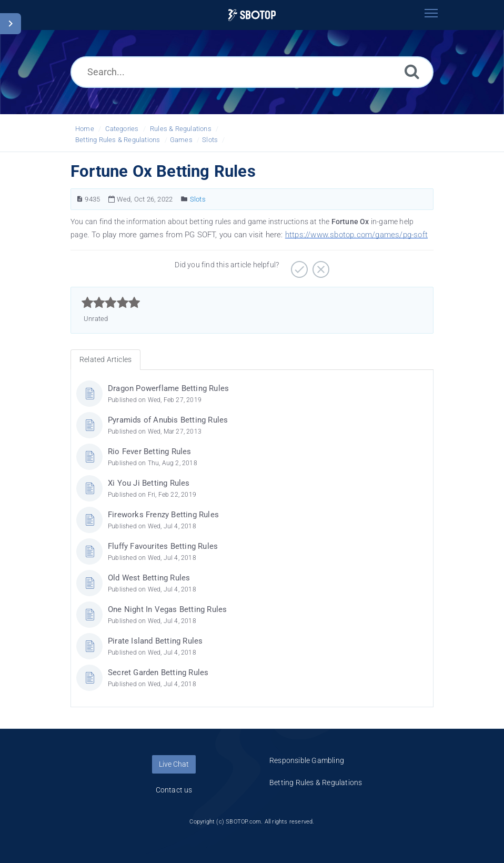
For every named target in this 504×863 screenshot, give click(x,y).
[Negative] (320, 266)
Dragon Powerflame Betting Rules (168, 388)
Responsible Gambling (307, 760)
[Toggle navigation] (431, 13)
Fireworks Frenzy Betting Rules (163, 515)
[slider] (111, 303)
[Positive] (298, 266)
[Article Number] (80, 199)
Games (181, 140)
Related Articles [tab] (105, 359)
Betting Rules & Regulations (118, 140)
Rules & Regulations (181, 129)
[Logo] (252, 15)
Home (85, 129)
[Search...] (252, 72)
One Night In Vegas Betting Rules (167, 609)
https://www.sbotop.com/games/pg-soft (356, 235)
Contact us (174, 790)
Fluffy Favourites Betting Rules (163, 546)
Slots (210, 140)
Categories (122, 129)
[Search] (412, 71)
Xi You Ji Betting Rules (149, 483)
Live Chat (174, 764)
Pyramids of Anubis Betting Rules (168, 420)
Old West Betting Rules (149, 578)
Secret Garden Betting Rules (158, 673)
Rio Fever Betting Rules (150, 451)
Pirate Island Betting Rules (155, 641)
